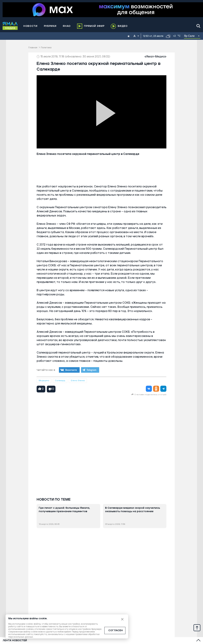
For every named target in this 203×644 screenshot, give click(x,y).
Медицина (44, 381)
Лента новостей (15, 641)
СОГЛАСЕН (116, 631)
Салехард (60, 381)
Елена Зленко (78, 381)
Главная (33, 48)
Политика (46, 48)
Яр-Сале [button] (189, 36)
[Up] (197, 628)
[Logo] (10, 26)
